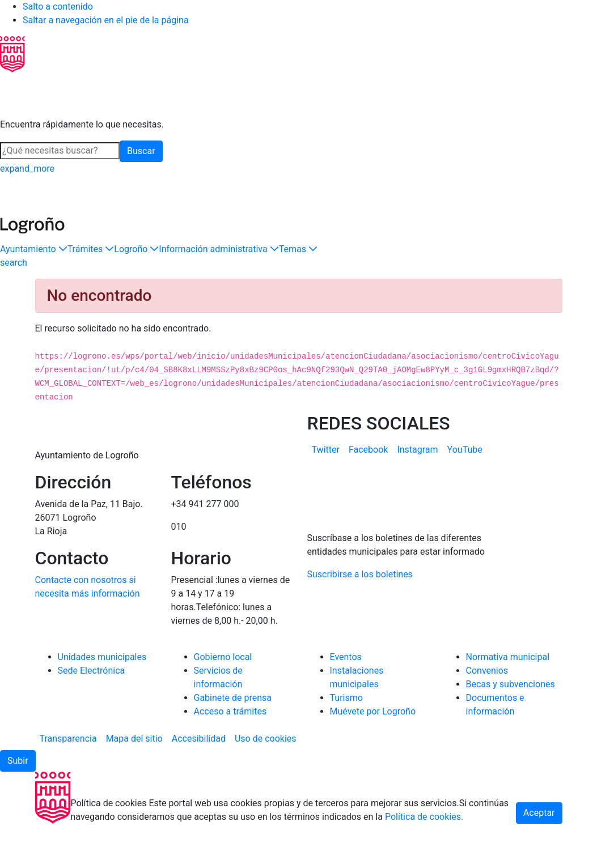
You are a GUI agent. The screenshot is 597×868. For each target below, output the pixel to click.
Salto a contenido (58, 7)
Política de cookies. (424, 861)
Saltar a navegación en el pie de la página (106, 20)
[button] (34, 249)
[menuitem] (326, 450)
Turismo (346, 742)
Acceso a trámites (230, 756)
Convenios (487, 715)
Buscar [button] (141, 151)
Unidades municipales (102, 701)
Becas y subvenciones (511, 728)
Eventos (346, 701)
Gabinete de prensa (233, 742)
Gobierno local (223, 701)
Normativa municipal (508, 701)
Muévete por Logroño (373, 756)
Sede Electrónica (92, 715)
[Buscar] (60, 151)
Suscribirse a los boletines (360, 618)
